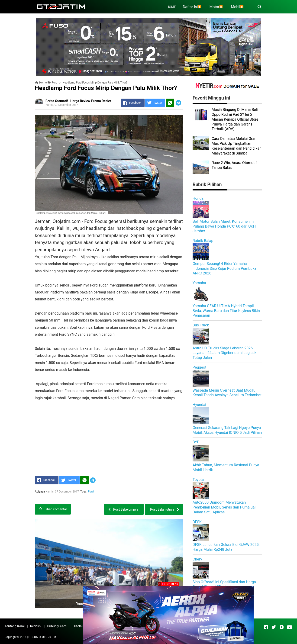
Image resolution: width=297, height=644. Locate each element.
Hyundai (199, 405)
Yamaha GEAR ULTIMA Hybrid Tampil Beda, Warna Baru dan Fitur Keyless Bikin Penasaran (226, 311)
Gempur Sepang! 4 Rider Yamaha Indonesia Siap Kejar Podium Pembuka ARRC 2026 (224, 269)
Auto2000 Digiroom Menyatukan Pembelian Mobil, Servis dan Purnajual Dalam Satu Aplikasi (224, 507)
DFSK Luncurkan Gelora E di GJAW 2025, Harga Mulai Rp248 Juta (226, 547)
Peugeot (199, 367)
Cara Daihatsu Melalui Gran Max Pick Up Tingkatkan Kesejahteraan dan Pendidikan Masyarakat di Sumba (237, 146)
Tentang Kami (15, 626)
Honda (198, 198)
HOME (171, 7)
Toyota (198, 480)
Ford (91, 492)
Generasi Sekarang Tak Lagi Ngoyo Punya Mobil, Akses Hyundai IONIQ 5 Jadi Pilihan (227, 430)
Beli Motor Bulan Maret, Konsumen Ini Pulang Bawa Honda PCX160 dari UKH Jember (224, 226)
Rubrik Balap (203, 241)
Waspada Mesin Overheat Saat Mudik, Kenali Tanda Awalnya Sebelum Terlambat (227, 393)
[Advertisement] (109, 434)
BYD (196, 442)
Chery (197, 559)
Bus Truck (201, 325)
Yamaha (199, 283)
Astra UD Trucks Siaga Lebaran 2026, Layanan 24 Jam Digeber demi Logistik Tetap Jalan (224, 353)
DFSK (197, 522)
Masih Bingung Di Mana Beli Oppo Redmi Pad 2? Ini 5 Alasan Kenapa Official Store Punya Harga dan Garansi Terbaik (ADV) (235, 119)
